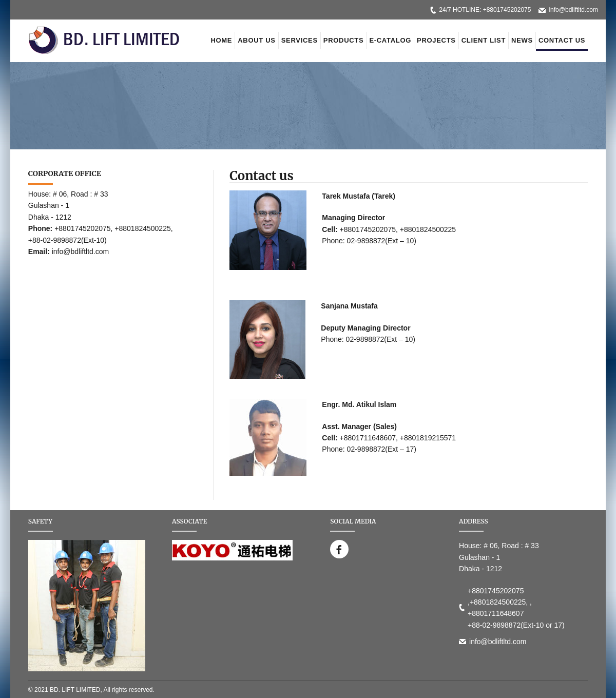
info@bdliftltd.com (573, 10)
